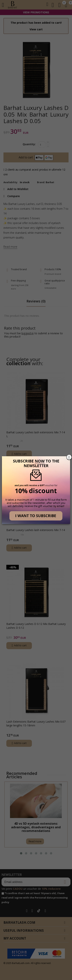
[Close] (69, 457)
